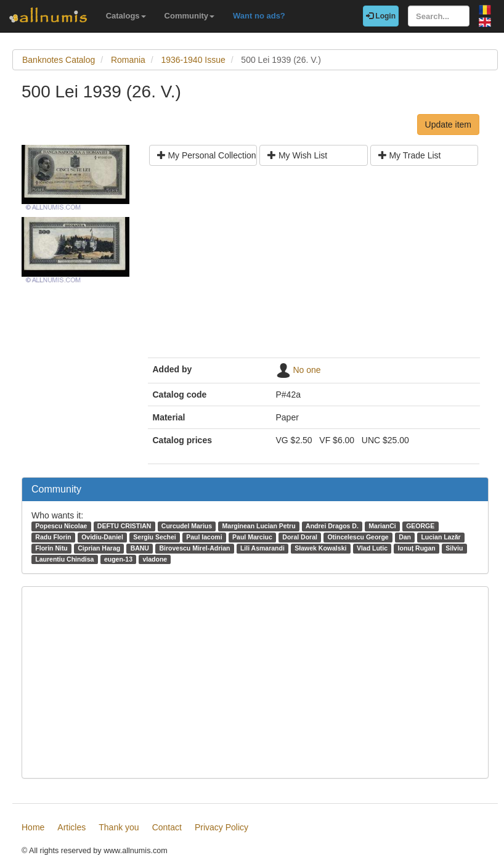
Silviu (454, 548)
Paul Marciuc (252, 537)
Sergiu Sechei (154, 537)
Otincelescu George (358, 537)
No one (307, 370)
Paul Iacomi (204, 537)
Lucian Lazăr (441, 537)
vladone (155, 559)
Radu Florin (53, 537)
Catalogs (126, 16)
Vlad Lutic (372, 548)
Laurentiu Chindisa (64, 559)
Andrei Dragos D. (332, 526)
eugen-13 (118, 559)
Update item (448, 125)
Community (190, 16)
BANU (140, 548)
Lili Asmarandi (262, 548)
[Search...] (439, 16)
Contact (167, 827)
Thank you (119, 827)
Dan (405, 537)
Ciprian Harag (99, 548)
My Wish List (297, 155)
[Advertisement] (314, 266)
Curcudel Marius (187, 526)
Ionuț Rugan (417, 548)
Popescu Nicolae (61, 526)
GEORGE (420, 526)
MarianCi (382, 526)
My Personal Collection (207, 155)
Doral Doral (300, 537)
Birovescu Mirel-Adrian (194, 548)
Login (381, 16)
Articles (71, 827)
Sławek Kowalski (320, 548)
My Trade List (410, 155)
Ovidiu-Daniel (102, 537)
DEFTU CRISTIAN (124, 526)
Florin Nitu (51, 548)
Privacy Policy (222, 827)
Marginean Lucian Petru (259, 526)
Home (33, 827)
